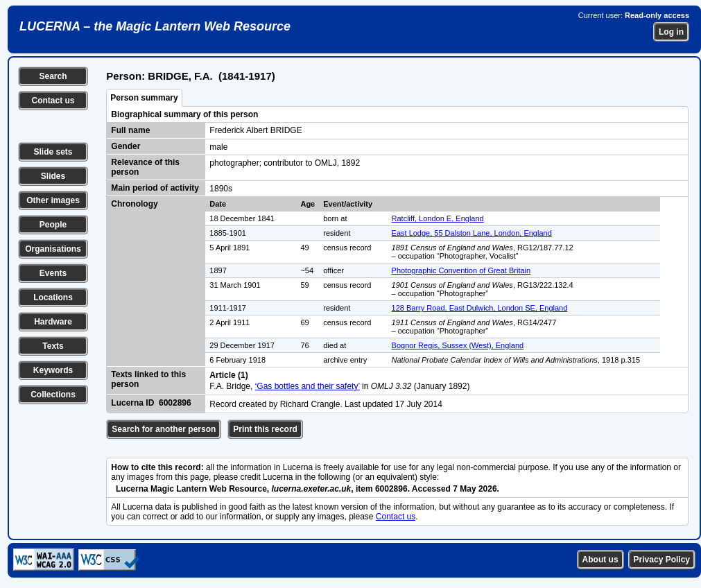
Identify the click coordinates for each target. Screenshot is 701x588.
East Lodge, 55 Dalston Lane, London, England (472, 233)
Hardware (53, 322)
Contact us (53, 101)
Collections (53, 395)
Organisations (53, 249)
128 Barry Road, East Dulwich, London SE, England (480, 308)
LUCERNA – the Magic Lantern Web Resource (155, 26)
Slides (53, 176)
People (53, 225)
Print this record (265, 429)
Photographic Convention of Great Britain (461, 270)
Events (53, 273)
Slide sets (53, 152)
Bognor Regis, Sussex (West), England (458, 345)
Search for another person (164, 429)
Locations (53, 297)
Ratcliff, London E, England (438, 218)
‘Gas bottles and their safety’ (308, 386)
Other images (53, 200)
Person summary (144, 98)
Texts (53, 346)
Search (53, 76)
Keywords (53, 370)
